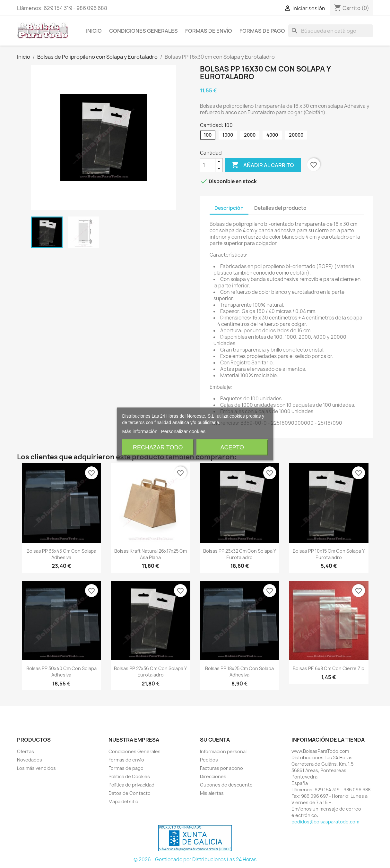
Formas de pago (262, 31)
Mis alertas (212, 793)
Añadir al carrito (263, 165)
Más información (140, 431)
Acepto (232, 447)
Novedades (30, 760)
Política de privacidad (131, 785)
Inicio (94, 31)
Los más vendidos (36, 768)
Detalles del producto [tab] (280, 208)
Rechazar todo (158, 447)
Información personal (223, 751)
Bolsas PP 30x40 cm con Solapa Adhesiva (61, 672)
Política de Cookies (129, 776)
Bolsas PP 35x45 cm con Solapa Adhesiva (61, 554)
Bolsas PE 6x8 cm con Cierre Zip (329, 668)
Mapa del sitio (123, 801)
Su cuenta (215, 740)
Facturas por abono (221, 768)
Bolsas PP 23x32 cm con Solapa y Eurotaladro (240, 554)
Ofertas (26, 751)
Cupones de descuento (226, 785)
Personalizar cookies (183, 431)
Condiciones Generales (143, 31)
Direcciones (213, 776)
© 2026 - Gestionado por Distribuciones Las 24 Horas (195, 859)
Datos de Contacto (130, 793)
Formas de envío (209, 31)
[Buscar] (331, 31)
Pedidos (209, 760)
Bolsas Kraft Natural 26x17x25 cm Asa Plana (151, 554)
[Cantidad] (208, 165)
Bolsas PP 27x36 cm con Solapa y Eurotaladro (150, 672)
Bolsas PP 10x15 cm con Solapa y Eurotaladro (329, 554)
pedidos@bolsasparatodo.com (325, 822)
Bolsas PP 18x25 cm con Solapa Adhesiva (239, 672)
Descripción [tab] (229, 208)
